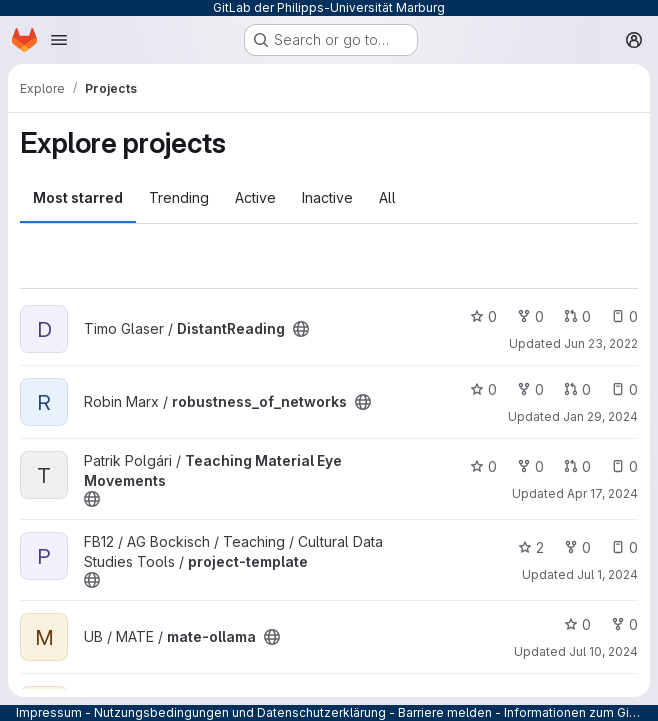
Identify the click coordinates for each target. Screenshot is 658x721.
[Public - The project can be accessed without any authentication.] (301, 329)
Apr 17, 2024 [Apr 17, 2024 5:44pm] (602, 493)
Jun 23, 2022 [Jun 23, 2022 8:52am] (601, 343)
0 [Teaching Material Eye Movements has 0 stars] (483, 466)
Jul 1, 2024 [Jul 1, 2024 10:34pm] (607, 574)
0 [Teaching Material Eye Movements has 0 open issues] (624, 466)
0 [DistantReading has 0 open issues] (624, 316)
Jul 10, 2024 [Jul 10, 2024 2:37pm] (603, 651)
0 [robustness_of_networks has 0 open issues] (624, 389)
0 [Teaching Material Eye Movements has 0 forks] (530, 466)
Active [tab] (255, 197)
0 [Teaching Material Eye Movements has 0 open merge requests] (577, 466)
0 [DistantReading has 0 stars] (483, 316)
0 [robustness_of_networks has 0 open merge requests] (577, 389)
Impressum (49, 712)
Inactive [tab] (327, 197)
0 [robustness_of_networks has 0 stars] (483, 389)
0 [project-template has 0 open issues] (624, 547)
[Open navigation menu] (59, 40)
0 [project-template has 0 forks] (577, 547)
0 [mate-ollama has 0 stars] (577, 624)
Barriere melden (445, 712)
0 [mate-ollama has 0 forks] (624, 624)
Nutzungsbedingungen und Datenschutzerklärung (240, 712)
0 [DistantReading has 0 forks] (530, 316)
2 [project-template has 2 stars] (531, 547)
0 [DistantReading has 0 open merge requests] (577, 316)
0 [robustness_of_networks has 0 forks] (530, 389)
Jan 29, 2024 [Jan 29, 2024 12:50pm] (600, 416)
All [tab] (387, 197)
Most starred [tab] (78, 197)
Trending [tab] (179, 197)
